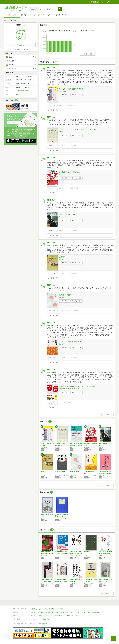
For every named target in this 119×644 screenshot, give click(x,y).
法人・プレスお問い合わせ (54, 616)
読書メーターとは (36, 609)
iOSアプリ (46, 619)
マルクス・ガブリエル (47, 583)
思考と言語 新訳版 (60, 471)
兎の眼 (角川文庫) (65, 295)
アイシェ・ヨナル (75, 555)
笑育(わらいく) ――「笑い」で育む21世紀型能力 (77, 386)
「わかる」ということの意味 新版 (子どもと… (61, 445)
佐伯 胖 (61, 132)
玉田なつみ (51, 67)
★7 (60, 273)
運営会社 (34, 612)
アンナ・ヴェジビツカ (90, 475)
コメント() (66, 105)
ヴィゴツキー (59, 583)
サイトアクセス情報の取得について (93, 612)
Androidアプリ (35, 619)
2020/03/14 (75, 105)
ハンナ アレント (89, 583)
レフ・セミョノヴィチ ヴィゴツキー (62, 475)
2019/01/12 (74, 146)
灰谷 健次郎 (62, 297)
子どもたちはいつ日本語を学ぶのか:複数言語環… (76, 445)
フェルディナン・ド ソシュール (62, 518)
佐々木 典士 (73, 583)
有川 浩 (61, 259)
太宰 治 (86, 555)
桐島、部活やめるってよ (68, 214)
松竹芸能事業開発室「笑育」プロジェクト (71, 389)
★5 (60, 358)
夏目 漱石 (62, 344)
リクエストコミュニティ (72, 616)
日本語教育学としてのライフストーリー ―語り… (62, 553)
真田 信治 (101, 475)
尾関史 (72, 447)
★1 (60, 146)
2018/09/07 (74, 231)
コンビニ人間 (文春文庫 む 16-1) (71, 89)
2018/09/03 (74, 273)
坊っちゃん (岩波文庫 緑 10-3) (70, 342)
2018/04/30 (71, 403)
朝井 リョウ (62, 217)
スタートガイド (50, 609)
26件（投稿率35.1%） (23, 91)
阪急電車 (62, 257)
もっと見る (88, 54)
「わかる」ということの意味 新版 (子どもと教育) (77, 129)
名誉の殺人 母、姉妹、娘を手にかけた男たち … (76, 553)
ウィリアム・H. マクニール (48, 518)
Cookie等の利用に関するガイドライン (68, 612)
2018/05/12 (74, 358)
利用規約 (60, 609)
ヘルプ (33, 616)
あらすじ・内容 (77, 95)
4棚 (17, 94)
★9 (60, 231)
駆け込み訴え (88, 552)
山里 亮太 (62, 174)
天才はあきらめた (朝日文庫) (70, 172)
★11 (60, 311)
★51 (60, 105)
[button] (60, 9)
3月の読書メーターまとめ (21, 49)
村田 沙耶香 (62, 91)
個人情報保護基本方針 (46, 612)
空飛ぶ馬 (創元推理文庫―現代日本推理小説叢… (105, 553)
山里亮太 (87, 447)
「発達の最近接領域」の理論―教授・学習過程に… (61, 581)
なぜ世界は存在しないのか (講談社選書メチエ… (47, 581)
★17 (60, 188)
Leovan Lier (44, 555)
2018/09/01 (75, 311)
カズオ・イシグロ (104, 583)
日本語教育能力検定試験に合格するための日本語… (105, 473)
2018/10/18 (75, 188)
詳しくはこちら (13, 123)
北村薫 (101, 555)
